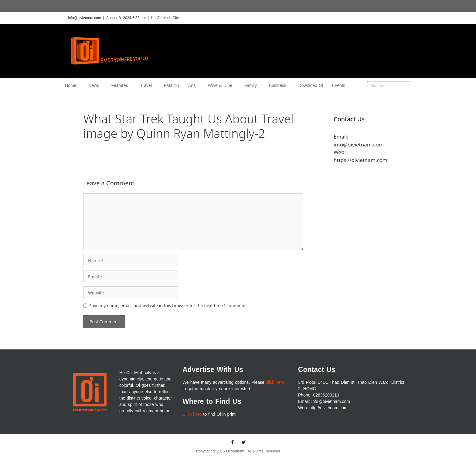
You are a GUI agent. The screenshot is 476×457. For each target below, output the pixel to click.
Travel (148, 86)
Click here (192, 414)
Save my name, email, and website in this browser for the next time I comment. (168, 306)
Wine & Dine (222, 86)
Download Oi (311, 86)
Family (252, 86)
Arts (194, 86)
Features (121, 86)
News (95, 86)
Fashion (172, 86)
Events (339, 86)
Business (279, 86)
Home (72, 86)
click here (275, 382)
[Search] (406, 86)
